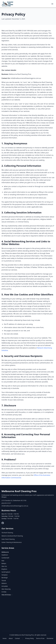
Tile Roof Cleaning (7, 533)
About (11, 638)
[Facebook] (3, 523)
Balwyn (4, 563)
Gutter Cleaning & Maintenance (12, 542)
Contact (17, 638)
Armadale (5, 586)
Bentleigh (5, 578)
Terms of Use (40, 638)
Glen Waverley (6, 589)
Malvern (4, 583)
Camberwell (5, 558)
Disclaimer (50, 638)
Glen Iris (4, 566)
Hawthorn (5, 555)
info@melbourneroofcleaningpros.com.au (15, 506)
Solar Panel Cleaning (8, 539)
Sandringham (6, 572)
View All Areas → (7, 595)
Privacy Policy (29, 638)
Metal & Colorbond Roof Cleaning (12, 536)
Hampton (5, 575)
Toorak (4, 581)
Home (5, 638)
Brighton (4, 569)
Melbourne (5, 552)
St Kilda (4, 592)
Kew (3, 561)
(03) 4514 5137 (6, 503)
